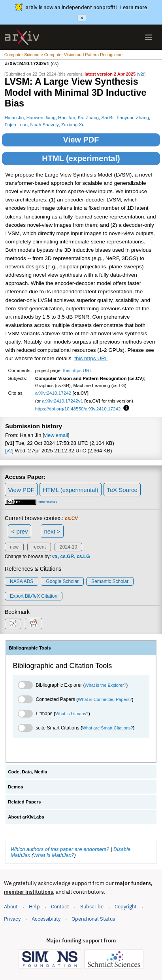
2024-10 (68, 547)
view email (56, 435)
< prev (20, 531)
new (14, 547)
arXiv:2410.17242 (53, 393)
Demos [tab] (15, 787)
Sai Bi (107, 117)
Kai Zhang (88, 117)
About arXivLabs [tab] (26, 817)
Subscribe (92, 907)
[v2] (9, 451)
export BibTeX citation (34, 596)
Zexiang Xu (73, 124)
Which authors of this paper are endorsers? (60, 849)
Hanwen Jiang (41, 117)
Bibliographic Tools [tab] (30, 648)
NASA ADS (22, 581)
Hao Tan (67, 117)
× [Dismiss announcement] (82, 18)
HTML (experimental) (81, 158)
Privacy (12, 919)
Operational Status (93, 918)
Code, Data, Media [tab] (27, 772)
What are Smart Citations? (108, 728)
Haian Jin (14, 117)
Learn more (134, 7)
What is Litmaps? (72, 714)
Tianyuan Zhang (132, 117)
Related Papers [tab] (24, 802)
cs (55, 556)
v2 (141, 74)
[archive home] (22, 37)
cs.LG (83, 556)
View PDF (81, 140)
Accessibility (46, 919)
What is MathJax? (54, 855)
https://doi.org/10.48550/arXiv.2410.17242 (78, 409)
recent (39, 547)
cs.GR (67, 556)
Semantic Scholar (110, 581)
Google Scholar (62, 581)
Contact (60, 907)
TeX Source (122, 490)
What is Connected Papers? (105, 699)
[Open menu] (149, 37)
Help (34, 907)
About (11, 907)
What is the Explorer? (105, 685)
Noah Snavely (44, 124)
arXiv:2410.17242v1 (62, 401)
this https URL (91, 358)
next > (52, 531)
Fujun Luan (16, 124)
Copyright (126, 907)
